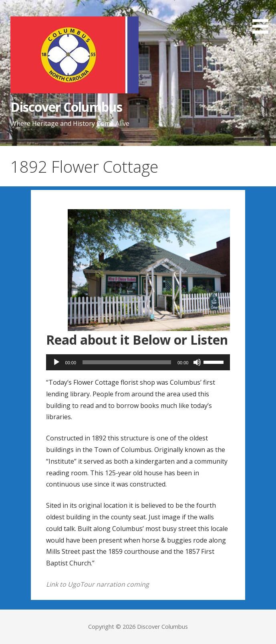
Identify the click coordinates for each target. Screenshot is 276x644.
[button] (263, 18)
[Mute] (197, 362)
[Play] (56, 362)
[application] (138, 362)
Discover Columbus (66, 107)
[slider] (127, 362)
